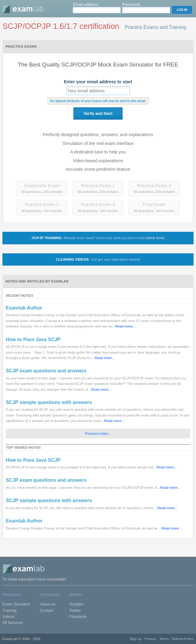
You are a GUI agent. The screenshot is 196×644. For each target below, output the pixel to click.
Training (9, 610)
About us (48, 604)
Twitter (75, 610)
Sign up (136, 639)
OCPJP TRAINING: (98, 238)
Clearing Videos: (98, 259)
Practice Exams (21, 46)
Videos (8, 617)
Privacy (150, 639)
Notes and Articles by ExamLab (37, 281)
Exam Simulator (16, 604)
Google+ (77, 604)
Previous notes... (98, 433)
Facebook (78, 617)
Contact (47, 610)
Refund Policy (183, 639)
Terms (164, 639)
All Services (13, 623)
